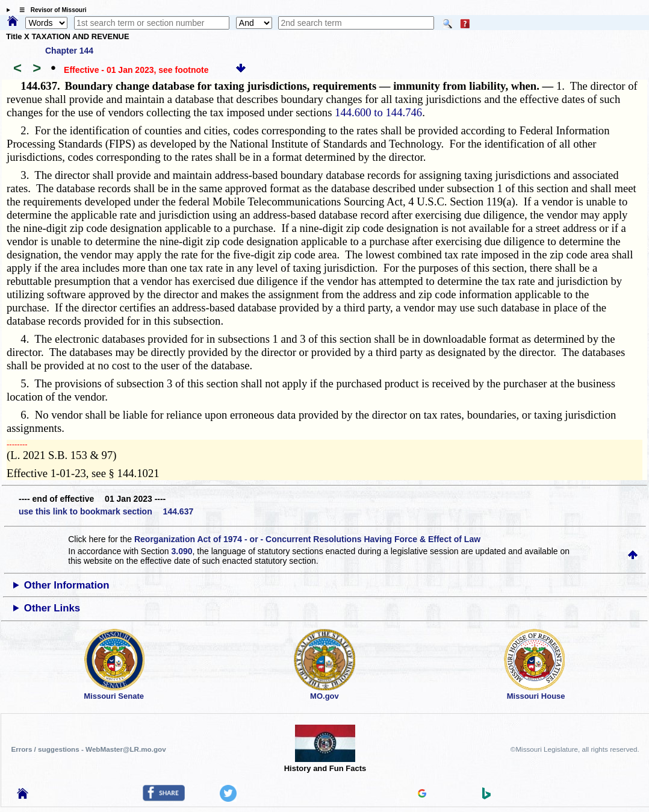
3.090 (182, 551)
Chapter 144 (69, 51)
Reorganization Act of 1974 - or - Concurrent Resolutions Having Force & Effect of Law (307, 539)
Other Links (52, 608)
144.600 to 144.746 (378, 112)
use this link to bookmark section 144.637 (106, 511)
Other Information (67, 585)
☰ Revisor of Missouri (50, 10)
